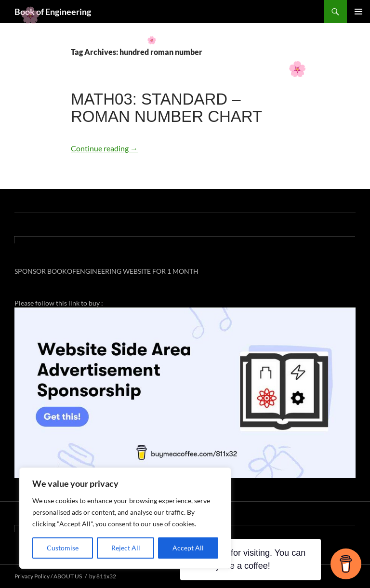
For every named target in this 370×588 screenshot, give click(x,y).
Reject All (126, 548)
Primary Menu (358, 12)
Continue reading (104, 148)
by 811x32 (103, 576)
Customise (63, 548)
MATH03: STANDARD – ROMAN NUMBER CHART (166, 108)
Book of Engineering (53, 12)
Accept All (188, 548)
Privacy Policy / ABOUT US (48, 576)
